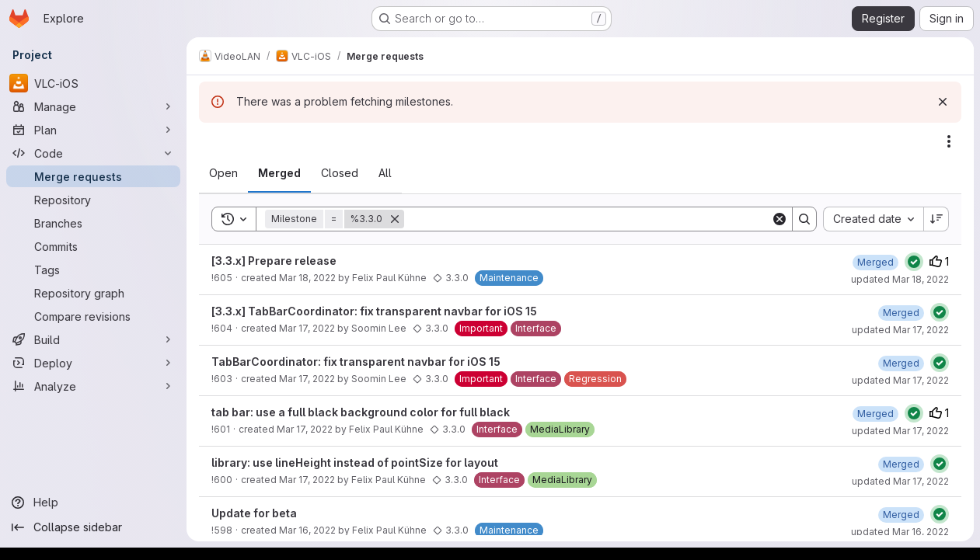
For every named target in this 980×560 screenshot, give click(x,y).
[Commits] (93, 246)
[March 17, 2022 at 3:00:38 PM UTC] (901, 313)
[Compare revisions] (93, 316)
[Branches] (93, 223)
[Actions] (949, 141)
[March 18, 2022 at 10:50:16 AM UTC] (875, 262)
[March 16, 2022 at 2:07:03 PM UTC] (901, 515)
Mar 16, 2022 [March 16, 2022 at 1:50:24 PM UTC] (307, 530)
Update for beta (254, 513)
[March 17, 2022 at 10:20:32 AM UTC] (875, 414)
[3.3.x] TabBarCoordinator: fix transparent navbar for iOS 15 (374, 311)
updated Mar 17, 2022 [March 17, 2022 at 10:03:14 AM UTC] (900, 481)
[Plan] (93, 130)
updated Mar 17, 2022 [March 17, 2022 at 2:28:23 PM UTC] (900, 380)
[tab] (223, 173)
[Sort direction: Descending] (936, 219)
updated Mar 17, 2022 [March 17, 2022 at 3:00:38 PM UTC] (900, 330)
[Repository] (93, 200)
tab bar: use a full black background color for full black (361, 412)
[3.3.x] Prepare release (274, 261)
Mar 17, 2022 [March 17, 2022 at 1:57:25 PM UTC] (307, 379)
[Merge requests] (93, 176)
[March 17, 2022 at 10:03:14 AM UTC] (901, 464)
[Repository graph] (93, 293)
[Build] (93, 339)
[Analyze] (93, 386)
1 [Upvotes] (939, 261)
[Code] (93, 153)
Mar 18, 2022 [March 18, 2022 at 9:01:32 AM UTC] (307, 278)
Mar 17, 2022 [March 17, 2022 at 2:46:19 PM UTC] (307, 328)
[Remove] (395, 219)
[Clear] (779, 219)
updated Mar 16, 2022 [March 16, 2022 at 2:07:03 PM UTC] (900, 532)
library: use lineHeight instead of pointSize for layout (355, 463)
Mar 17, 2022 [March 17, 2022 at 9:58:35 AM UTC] (305, 429)
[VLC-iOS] (93, 83)
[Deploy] (93, 363)
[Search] (588, 219)
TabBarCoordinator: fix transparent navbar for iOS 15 (356, 362)
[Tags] (93, 270)
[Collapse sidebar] (93, 527)
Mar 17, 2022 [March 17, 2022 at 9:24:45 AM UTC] (307, 480)
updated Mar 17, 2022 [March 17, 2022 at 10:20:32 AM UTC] (900, 431)
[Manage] (93, 106)
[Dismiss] (943, 102)
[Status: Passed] (914, 262)
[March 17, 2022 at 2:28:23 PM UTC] (901, 363)
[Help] (93, 503)
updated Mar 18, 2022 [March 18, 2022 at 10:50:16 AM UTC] (900, 279)
